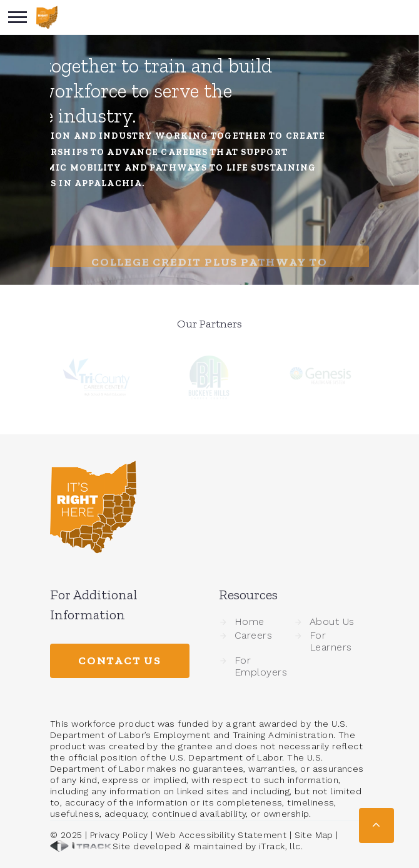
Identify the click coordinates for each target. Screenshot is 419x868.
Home (250, 621)
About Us (332, 621)
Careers (253, 635)
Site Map (314, 835)
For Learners (331, 641)
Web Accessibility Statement (221, 835)
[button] (376, 826)
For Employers (261, 666)
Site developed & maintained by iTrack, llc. (176, 846)
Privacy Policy (119, 835)
